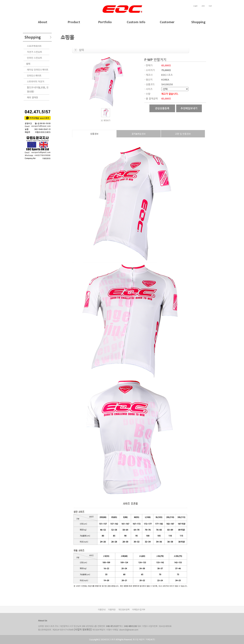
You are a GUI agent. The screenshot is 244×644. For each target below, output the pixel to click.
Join (203, 6)
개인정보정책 (124, 609)
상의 (28, 64)
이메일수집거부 (139, 609)
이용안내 (102, 609)
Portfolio (105, 22)
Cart (210, 6)
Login (195, 6)
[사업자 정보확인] (83, 629)
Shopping (198, 22)
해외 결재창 (32, 97)
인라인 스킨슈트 (35, 58)
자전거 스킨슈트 (35, 52)
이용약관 (112, 609)
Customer (167, 22)
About (43, 22)
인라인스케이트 (34, 76)
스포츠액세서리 (34, 46)
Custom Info (136, 22)
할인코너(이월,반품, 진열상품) (38, 89)
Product (74, 22)
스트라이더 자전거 (36, 81)
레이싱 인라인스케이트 (38, 70)
